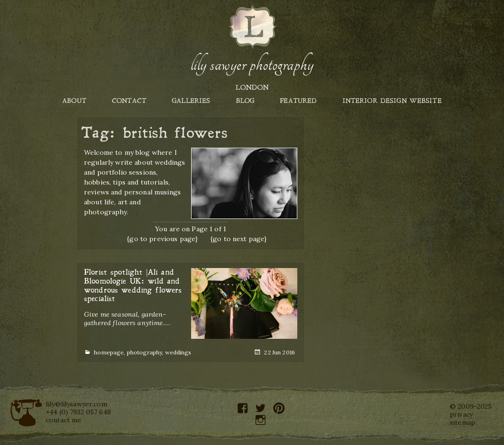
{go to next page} (239, 239)
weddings (178, 352)
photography (145, 352)
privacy (461, 414)
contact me (63, 420)
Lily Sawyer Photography (252, 65)
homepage (109, 352)
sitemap (462, 422)
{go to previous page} (162, 239)
